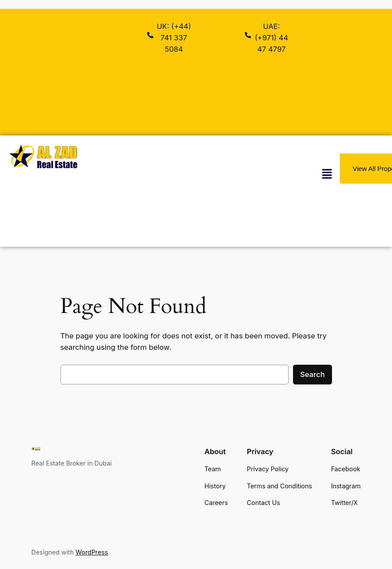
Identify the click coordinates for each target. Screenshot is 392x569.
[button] (327, 174)
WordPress (92, 552)
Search (312, 374)
